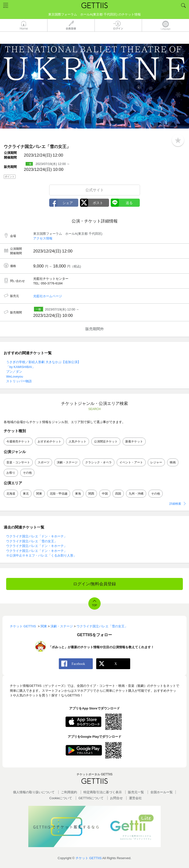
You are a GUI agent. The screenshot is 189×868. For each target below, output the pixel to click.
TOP (94, 605)
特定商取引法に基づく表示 (103, 792)
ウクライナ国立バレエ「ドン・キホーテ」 (37, 536)
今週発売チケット (18, 441)
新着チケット (134, 441)
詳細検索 (175, 504)
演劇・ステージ (67, 462)
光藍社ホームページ (48, 296)
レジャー (156, 462)
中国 (105, 494)
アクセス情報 (43, 238)
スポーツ (44, 462)
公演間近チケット (106, 441)
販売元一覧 (136, 792)
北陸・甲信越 (59, 494)
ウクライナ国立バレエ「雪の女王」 (32, 541)
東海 (78, 494)
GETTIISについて (91, 798)
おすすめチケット (49, 441)
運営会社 (135, 798)
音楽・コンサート (18, 462)
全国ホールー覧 (162, 792)
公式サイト (95, 190)
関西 (91, 494)
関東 (39, 494)
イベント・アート (131, 462)
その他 (27, 473)
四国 (118, 494)
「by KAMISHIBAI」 (21, 367)
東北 (26, 494)
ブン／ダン (14, 372)
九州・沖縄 (136, 494)
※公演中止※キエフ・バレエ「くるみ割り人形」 (41, 555)
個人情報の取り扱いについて (34, 792)
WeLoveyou (15, 376)
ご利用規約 (69, 792)
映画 (173, 462)
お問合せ (116, 798)
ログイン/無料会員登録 (95, 584)
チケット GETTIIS (89, 858)
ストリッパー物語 (19, 381)
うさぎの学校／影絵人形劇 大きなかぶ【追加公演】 (43, 362)
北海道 (11, 494)
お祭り (11, 473)
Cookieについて (61, 798)
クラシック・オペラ (98, 462)
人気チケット (78, 441)
